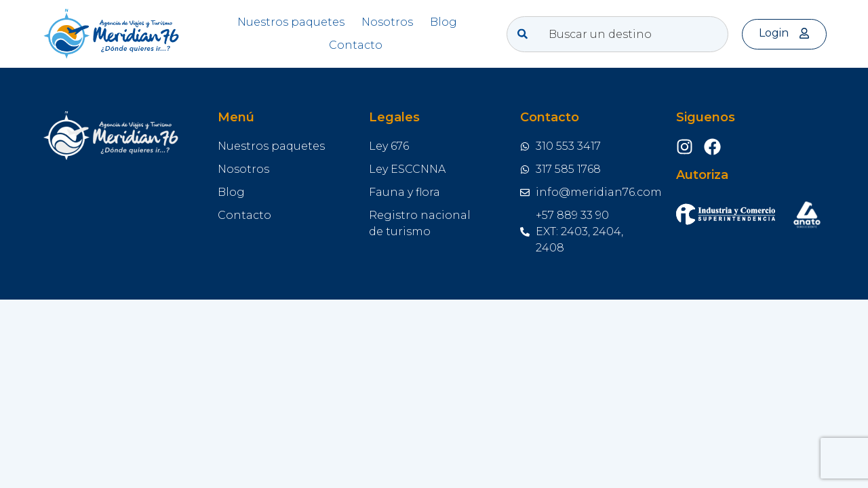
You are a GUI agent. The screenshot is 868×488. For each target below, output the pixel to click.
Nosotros (387, 22)
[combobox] (618, 34)
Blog (443, 22)
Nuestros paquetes (291, 22)
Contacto (356, 45)
